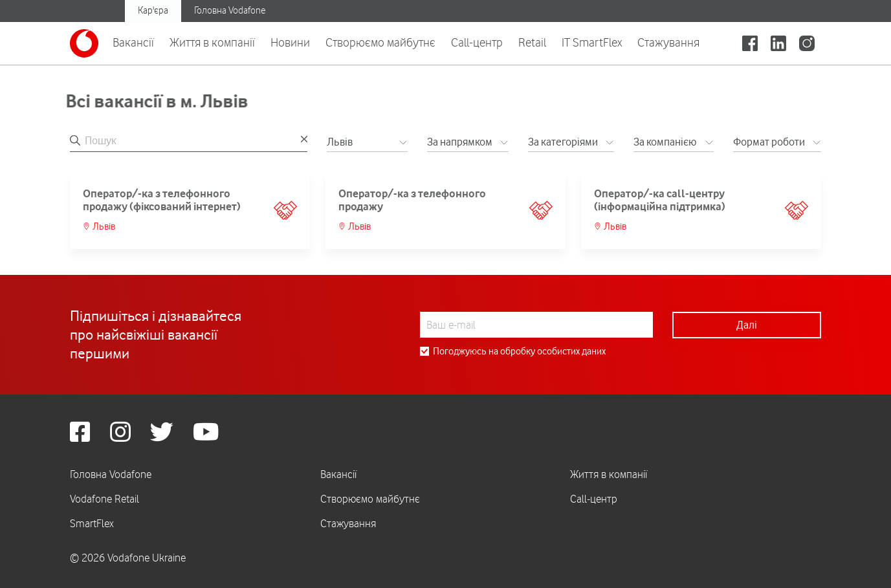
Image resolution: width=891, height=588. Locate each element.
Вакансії (133, 42)
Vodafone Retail (104, 499)
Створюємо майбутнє (380, 42)
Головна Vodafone (230, 10)
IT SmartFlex (592, 42)
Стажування (668, 42)
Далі (747, 325)
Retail (532, 42)
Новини (290, 42)
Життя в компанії (212, 42)
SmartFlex (92, 523)
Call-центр (477, 42)
